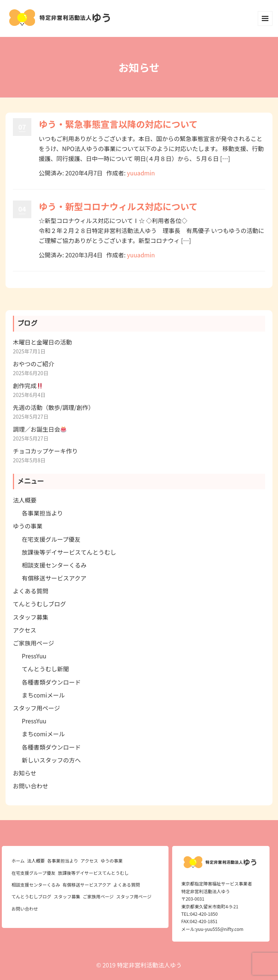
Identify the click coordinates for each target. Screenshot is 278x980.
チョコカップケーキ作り (45, 451)
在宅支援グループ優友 (51, 539)
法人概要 (25, 500)
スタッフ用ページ (37, 708)
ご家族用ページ (34, 643)
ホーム (18, 861)
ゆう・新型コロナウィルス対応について (118, 206)
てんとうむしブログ (39, 604)
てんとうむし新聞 (45, 669)
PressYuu (34, 656)
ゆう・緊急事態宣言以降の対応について (118, 124)
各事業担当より (42, 513)
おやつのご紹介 (34, 364)
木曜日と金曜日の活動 (42, 342)
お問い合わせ (31, 786)
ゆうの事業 (28, 526)
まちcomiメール (43, 695)
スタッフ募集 (31, 617)
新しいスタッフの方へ (51, 760)
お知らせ (25, 773)
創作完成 (28, 386)
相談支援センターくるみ (54, 565)
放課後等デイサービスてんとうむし (69, 552)
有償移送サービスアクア (54, 578)
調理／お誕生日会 (40, 429)
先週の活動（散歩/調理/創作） (54, 407)
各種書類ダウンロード (51, 682)
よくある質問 (31, 591)
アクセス (25, 630)
